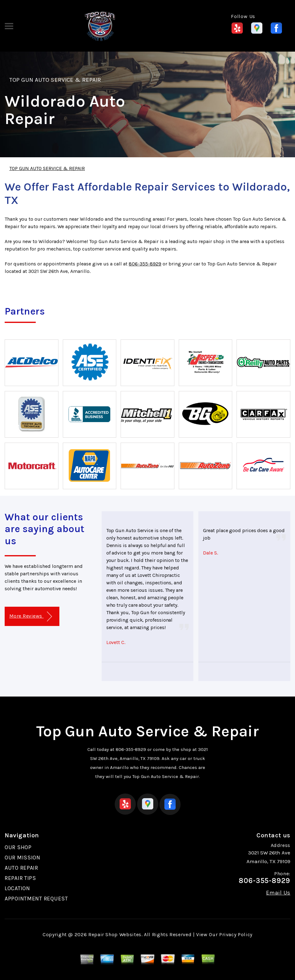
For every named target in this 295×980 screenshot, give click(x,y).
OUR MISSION (23, 858)
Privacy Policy (236, 934)
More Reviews (31, 617)
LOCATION (17, 888)
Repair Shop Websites (115, 934)
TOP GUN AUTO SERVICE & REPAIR (55, 80)
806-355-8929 (145, 264)
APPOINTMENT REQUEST (36, 899)
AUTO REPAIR (21, 868)
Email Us (278, 893)
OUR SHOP (18, 847)
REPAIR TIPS (20, 878)
